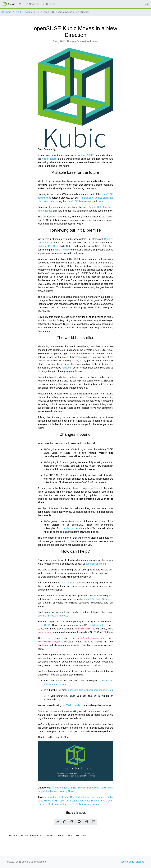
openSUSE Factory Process (52, 616)
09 (38, 12)
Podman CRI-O (46, 246)
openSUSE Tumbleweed (79, 201)
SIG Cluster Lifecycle (73, 583)
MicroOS (49, 801)
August (29, 12)
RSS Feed (48, 4)
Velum (96, 804)
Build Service (79, 788)
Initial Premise (62, 250)
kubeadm (67, 368)
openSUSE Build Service (97, 599)
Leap (100, 201)
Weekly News (67, 791)
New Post (33, 4)
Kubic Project (49, 159)
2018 (18, 12)
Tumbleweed (53, 791)
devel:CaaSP (45, 625)
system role (66, 804)
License (140, 862)
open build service (70, 801)
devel (81, 797)
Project (42, 791)
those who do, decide (71, 528)
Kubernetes (101, 797)
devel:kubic (99, 625)
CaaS (67, 797)
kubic (111, 797)
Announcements (62, 788)
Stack (51, 804)
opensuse (86, 801)
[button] (21, 4)
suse (57, 804)
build (61, 797)
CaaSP (74, 797)
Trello (76, 804)
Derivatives (94, 788)
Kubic (104, 788)
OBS (57, 801)
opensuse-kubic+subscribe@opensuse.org (90, 690)
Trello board (72, 705)
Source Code (127, 862)
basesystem (51, 797)
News (7, 12)
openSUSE (87, 155)
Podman (96, 801)
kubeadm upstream (96, 564)
